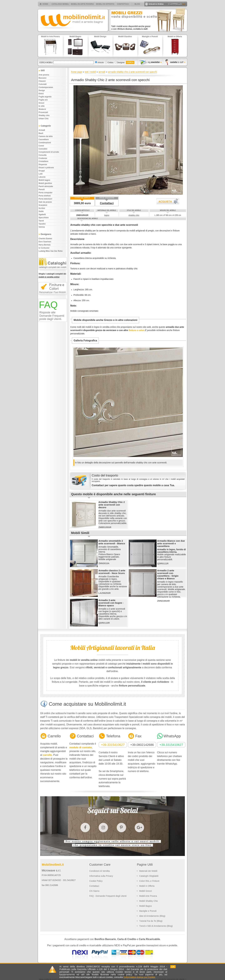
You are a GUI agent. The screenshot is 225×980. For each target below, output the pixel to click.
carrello (47, 755)
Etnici (41, 94)
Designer (121, 62)
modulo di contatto (81, 747)
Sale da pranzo (45, 202)
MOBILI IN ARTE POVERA (82, 4)
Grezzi (41, 103)
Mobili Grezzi (146, 891)
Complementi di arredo (49, 152)
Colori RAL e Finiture (149, 881)
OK (173, 967)
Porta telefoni (45, 196)
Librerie (42, 177)
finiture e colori (136, 330)
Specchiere (44, 218)
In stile (42, 106)
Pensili (42, 190)
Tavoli (41, 221)
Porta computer (46, 193)
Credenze (43, 158)
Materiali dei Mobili (148, 871)
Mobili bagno (44, 180)
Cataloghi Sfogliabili (149, 876)
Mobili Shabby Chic (149, 901)
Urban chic (44, 119)
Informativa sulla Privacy (101, 876)
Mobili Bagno (146, 906)
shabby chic (134, 215)
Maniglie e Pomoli (148, 911)
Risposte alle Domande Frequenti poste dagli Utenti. (52, 316)
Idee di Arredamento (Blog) (152, 916)
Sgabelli (42, 214)
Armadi (42, 130)
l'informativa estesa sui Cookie (139, 977)
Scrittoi (42, 208)
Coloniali (43, 84)
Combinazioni (45, 143)
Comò (41, 146)
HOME (45, 4)
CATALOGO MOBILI (60, 4)
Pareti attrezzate (46, 186)
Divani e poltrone (46, 168)
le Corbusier (44, 248)
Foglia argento (45, 97)
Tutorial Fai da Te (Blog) (151, 921)
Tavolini (42, 224)
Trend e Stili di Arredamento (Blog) (156, 926)
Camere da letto (46, 136)
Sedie (41, 211)
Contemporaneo (46, 87)
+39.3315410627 (113, 745)
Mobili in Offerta (147, 886)
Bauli (41, 133)
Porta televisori (45, 199)
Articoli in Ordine (154, 4)
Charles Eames (45, 239)
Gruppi (42, 171)
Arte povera (44, 75)
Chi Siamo (94, 891)
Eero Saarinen (45, 242)
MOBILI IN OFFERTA (105, 4)
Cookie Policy (96, 881)
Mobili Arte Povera (148, 896)
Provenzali (43, 112)
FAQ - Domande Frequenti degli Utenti (108, 896)
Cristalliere (43, 161)
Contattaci (107, 203)
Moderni (42, 109)
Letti (41, 174)
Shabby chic (44, 115)
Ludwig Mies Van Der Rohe (51, 251)
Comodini (43, 149)
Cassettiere (44, 140)
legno (107, 215)
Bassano (42, 78)
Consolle (43, 155)
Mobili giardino (45, 183)
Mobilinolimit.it (53, 865)
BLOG (137, 4)
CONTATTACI (123, 4)
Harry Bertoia (45, 245)
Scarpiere (43, 205)
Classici (42, 81)
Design (42, 90)
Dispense (43, 165)
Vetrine (42, 227)
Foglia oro (43, 100)
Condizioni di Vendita (99, 871)
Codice (110, 62)
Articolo (101, 62)
